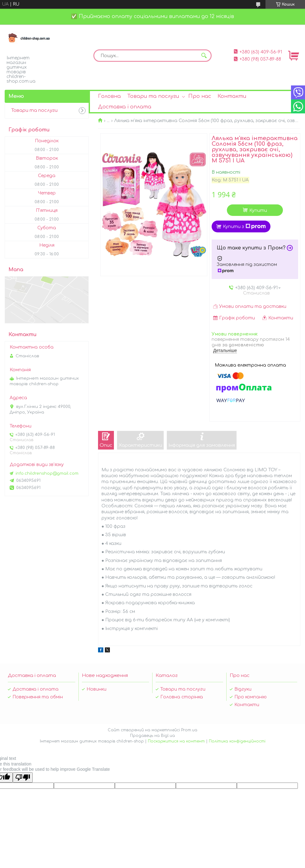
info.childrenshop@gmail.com (47, 473)
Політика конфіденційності (237, 741)
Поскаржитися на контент (176, 741)
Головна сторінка (182, 697)
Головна (109, 96)
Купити (258, 210)
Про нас (200, 96)
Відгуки (243, 689)
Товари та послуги (153, 96)
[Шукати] (204, 56)
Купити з (244, 226)
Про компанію (251, 697)
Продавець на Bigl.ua (152, 736)
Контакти (232, 96)
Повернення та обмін (38, 697)
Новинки (96, 689)
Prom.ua (189, 730)
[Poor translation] (23, 777)
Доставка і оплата (125, 107)
